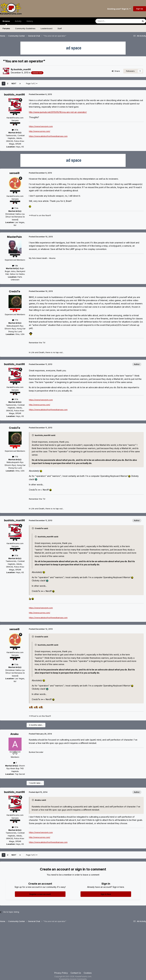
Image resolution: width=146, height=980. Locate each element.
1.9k (15, 266)
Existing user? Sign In (119, 9)
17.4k (15, 208)
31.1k (15, 130)
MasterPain (14, 237)
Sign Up (140, 9)
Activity (18, 21)
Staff (60, 28)
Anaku (14, 734)
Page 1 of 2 (32, 84)
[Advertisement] (73, 948)
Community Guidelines (25, 28)
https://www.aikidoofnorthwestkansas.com (48, 136)
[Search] (110, 21)
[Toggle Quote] (33, 435)
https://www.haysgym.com (41, 126)
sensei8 (14, 173)
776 (15, 320)
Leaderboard (46, 28)
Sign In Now (106, 894)
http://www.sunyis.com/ (40, 131)
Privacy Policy (61, 973)
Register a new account (40, 894)
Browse (6, 22)
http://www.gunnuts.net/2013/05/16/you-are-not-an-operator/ (58, 112)
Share (116, 71)
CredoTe (15, 291)
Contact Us (76, 973)
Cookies (88, 973)
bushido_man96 (22, 69)
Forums (6, 28)
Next (14, 84)
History (30, 21)
